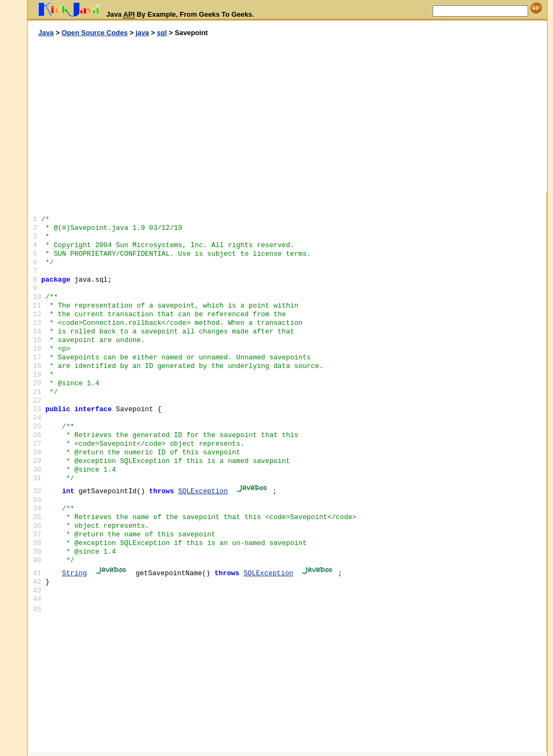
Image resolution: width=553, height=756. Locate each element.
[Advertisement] (158, 115)
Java (46, 33)
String (75, 573)
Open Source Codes (95, 33)
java (142, 33)
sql (162, 33)
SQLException (203, 491)
